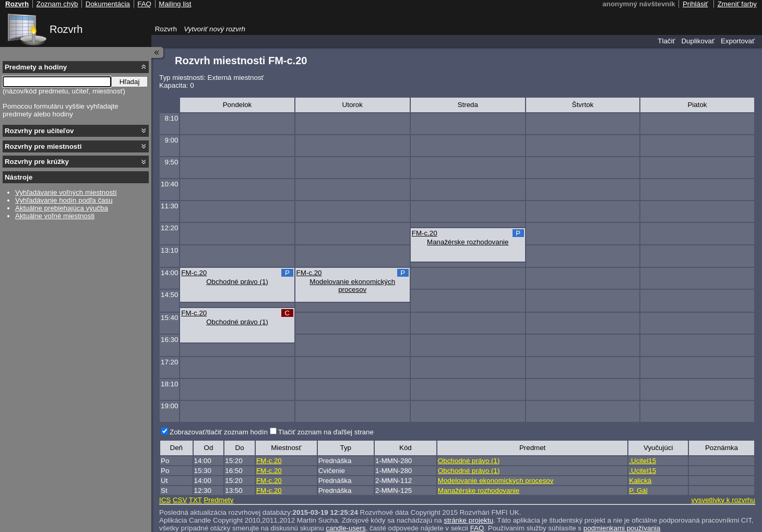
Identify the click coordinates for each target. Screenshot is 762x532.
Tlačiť (666, 41)
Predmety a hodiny (36, 67)
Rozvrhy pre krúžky (37, 162)
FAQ (477, 528)
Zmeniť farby (737, 4)
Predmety (218, 500)
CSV (180, 500)
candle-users (346, 528)
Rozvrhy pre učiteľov (39, 131)
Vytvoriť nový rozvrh (215, 29)
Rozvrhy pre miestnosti (43, 146)
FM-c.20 (425, 233)
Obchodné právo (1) (237, 282)
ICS (165, 500)
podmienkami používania (622, 528)
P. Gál (638, 490)
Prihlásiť (695, 4)
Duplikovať (698, 41)
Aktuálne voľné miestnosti (55, 216)
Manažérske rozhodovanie (468, 242)
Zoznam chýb (57, 4)
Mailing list (175, 4)
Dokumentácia (108, 4)
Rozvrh (66, 29)
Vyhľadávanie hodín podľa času (64, 200)
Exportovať (738, 41)
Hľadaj (130, 82)
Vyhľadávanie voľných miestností (66, 192)
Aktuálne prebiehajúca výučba (62, 208)
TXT (195, 500)
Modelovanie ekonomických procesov (352, 286)
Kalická (640, 481)
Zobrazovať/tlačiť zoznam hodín (219, 432)
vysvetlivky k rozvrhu (723, 500)
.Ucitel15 (642, 461)
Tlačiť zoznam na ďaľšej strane (326, 432)
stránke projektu (468, 520)
